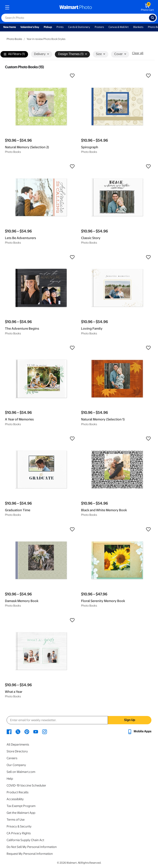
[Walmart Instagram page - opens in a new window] (45, 731)
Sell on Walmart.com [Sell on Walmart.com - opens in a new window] (21, 772)
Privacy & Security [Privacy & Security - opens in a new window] (19, 826)
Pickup (48, 27)
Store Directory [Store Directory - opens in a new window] (17, 751)
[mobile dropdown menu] (7, 7)
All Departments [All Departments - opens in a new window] (18, 745)
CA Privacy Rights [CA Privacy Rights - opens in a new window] (19, 833)
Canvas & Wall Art (119, 27)
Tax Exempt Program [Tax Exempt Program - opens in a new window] (21, 806)
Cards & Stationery (79, 27)
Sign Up (130, 720)
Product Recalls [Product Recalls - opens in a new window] (18, 792)
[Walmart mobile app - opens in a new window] (139, 731)
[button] (41, 76)
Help (10, 779)
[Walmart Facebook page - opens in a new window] (9, 731)
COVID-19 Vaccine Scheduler (26, 785)
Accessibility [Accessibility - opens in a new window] (15, 799)
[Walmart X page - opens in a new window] (18, 731)
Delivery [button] (41, 54)
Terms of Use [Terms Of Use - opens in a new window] (16, 820)
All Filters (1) (14, 54)
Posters (99, 27)
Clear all (138, 53)
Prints (60, 27)
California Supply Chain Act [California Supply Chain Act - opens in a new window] (25, 840)
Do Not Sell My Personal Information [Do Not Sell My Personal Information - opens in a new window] (32, 847)
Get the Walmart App (21, 813)
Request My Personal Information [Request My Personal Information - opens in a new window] (30, 854)
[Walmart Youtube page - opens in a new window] (36, 731)
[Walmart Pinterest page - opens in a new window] (27, 731)
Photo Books (14, 39)
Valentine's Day (30, 27)
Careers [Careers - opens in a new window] (12, 758)
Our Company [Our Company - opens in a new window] (16, 765)
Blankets (138, 27)
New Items (10, 27)
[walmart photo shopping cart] (147, 7)
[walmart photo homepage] (76, 7)
